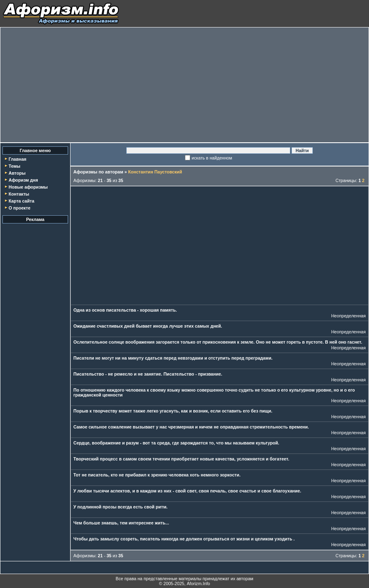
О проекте (19, 208)
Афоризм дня (23, 180)
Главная (17, 159)
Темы (15, 166)
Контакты (19, 194)
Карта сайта (22, 201)
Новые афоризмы (28, 187)
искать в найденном (212, 158)
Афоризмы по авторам (98, 172)
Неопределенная (348, 316)
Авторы (17, 173)
